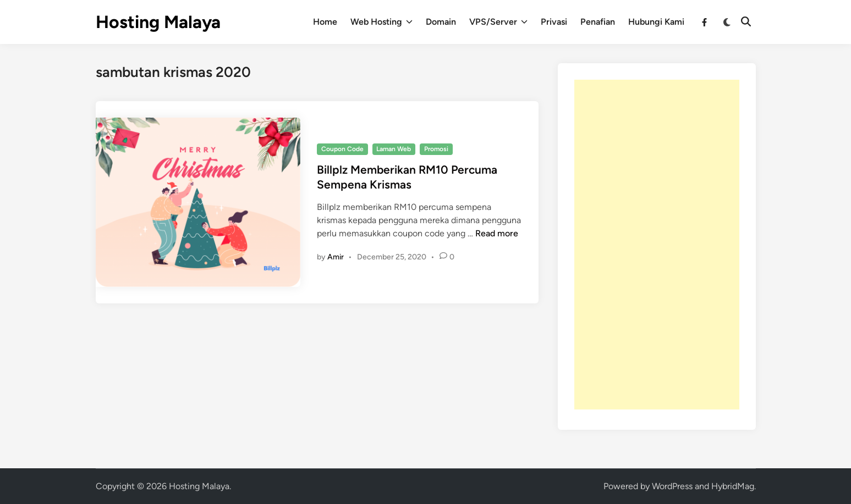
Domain (441, 22)
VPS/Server (498, 22)
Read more (497, 233)
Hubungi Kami (656, 22)
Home (325, 22)
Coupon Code (342, 149)
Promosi (436, 149)
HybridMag (733, 486)
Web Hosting (381, 22)
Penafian (598, 22)
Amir (336, 257)
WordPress (672, 486)
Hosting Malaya (158, 22)
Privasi (554, 22)
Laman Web (394, 149)
